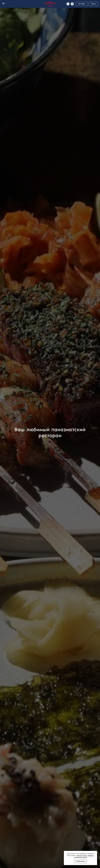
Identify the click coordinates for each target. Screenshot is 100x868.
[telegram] (72, 4)
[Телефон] (68, 4)
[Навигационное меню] (3, 3)
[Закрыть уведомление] (96, 852)
